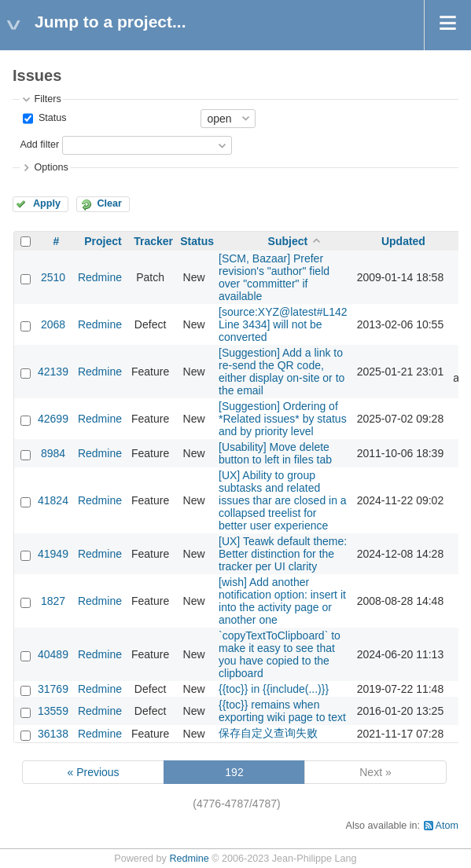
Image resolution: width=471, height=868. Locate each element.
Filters (47, 99)
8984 (53, 453)
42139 (53, 372)
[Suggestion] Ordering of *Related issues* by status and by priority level (283, 419)
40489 (53, 654)
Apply (47, 203)
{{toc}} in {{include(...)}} (274, 689)
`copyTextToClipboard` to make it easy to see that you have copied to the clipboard (280, 654)
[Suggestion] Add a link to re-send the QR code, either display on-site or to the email (281, 372)
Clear (109, 203)
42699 (53, 419)
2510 (53, 277)
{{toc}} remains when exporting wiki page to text (282, 711)
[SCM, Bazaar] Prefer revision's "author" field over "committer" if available (274, 277)
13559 (53, 711)
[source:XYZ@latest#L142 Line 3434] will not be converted (283, 324)
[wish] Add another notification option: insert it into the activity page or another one (282, 601)
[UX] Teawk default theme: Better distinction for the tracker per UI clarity (283, 554)
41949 (53, 554)
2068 (53, 324)
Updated (403, 241)
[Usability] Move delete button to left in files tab (275, 453)
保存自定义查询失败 (268, 733)
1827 (53, 601)
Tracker (153, 241)
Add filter (39, 145)
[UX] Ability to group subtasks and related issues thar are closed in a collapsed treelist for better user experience (283, 500)
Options (51, 167)
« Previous (93, 772)
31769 (53, 689)
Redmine (100, 277)
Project (103, 241)
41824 (53, 500)
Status (51, 118)
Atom (447, 826)
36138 (53, 734)
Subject (288, 241)
